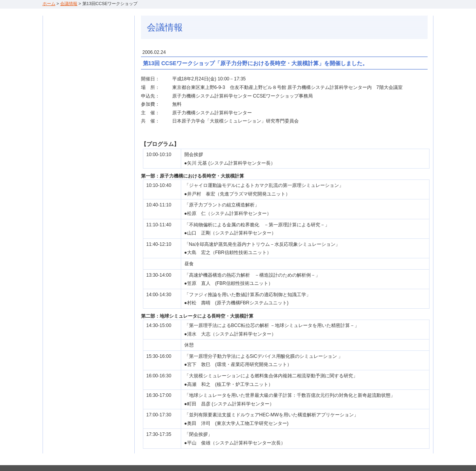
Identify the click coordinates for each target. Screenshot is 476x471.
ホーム (49, 4)
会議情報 (69, 4)
